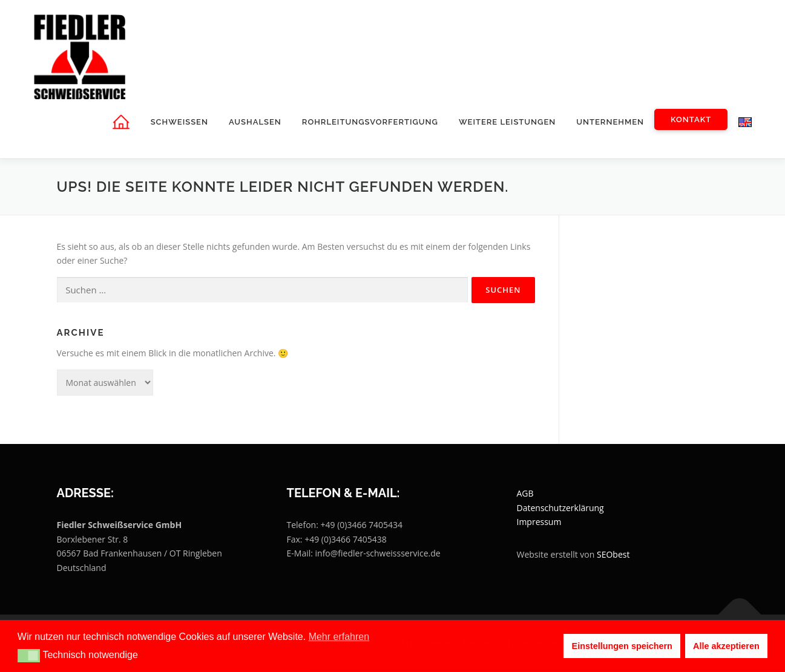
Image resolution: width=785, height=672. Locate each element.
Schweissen (179, 122)
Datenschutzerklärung (560, 508)
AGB (525, 494)
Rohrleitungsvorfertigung (370, 122)
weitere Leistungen (507, 122)
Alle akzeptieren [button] (726, 646)
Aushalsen (255, 122)
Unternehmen (610, 122)
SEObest (613, 555)
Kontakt (691, 119)
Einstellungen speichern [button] (622, 646)
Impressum (539, 522)
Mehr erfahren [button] (339, 637)
